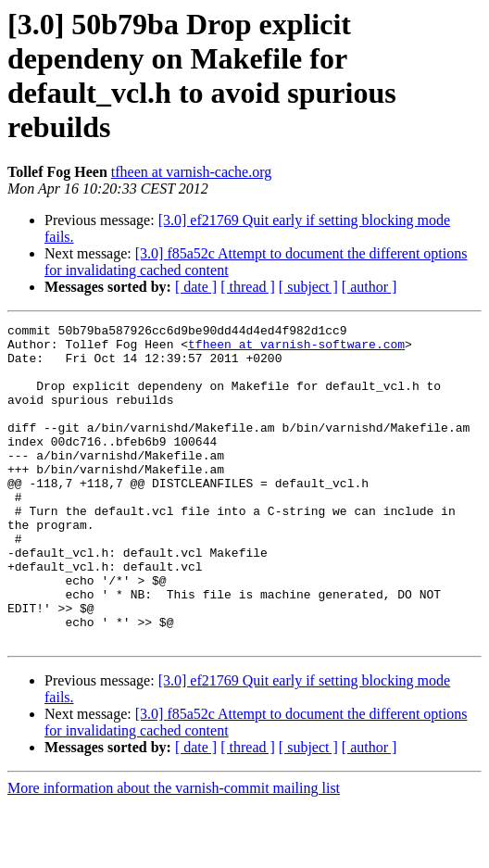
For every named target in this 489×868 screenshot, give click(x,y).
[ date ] (196, 287)
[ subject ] (308, 287)
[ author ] (370, 287)
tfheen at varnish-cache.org (191, 172)
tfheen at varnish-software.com (296, 349)
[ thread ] (248, 287)
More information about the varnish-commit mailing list (174, 852)
